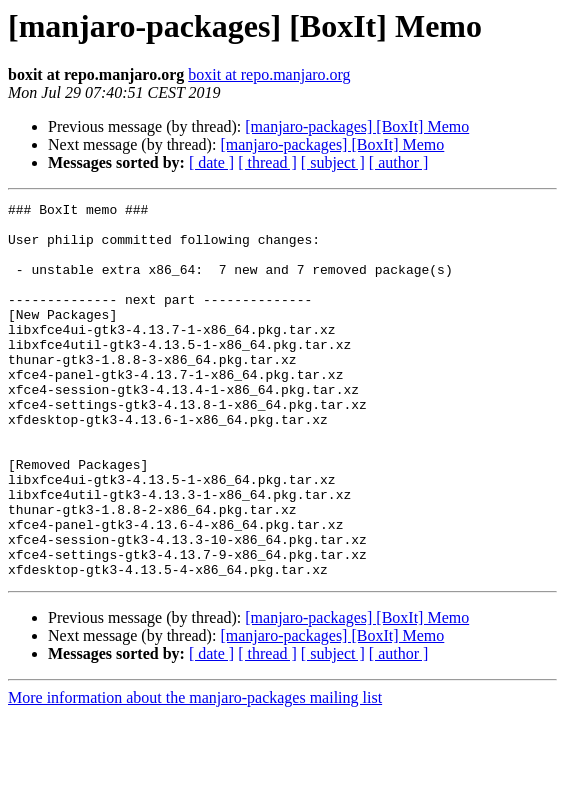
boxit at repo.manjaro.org (269, 74)
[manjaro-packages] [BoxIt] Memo (357, 126)
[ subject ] (333, 162)
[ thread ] (267, 162)
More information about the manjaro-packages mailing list (195, 772)
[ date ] (211, 162)
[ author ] (399, 162)
